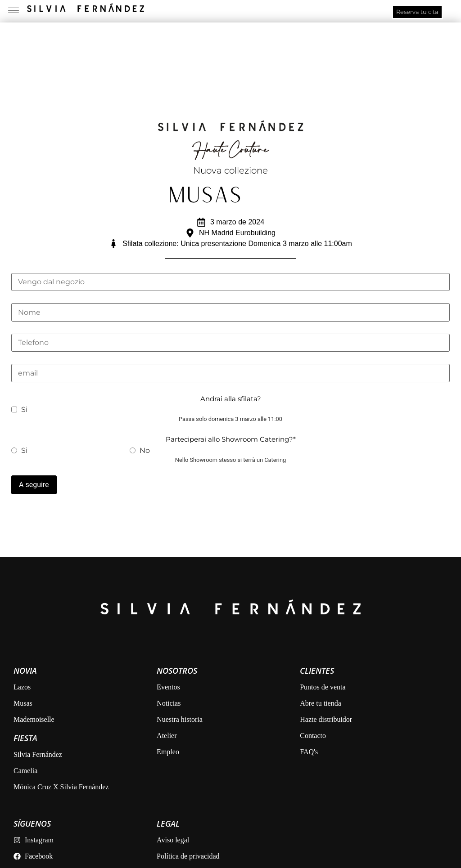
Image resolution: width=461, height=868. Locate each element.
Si (19, 409)
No (140, 450)
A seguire (34, 484)
